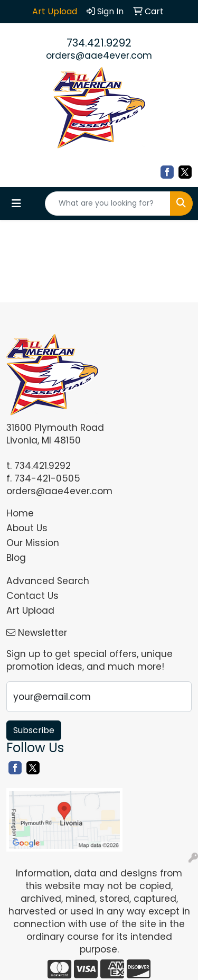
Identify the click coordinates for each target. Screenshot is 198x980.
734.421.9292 (99, 43)
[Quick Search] (108, 204)
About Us (27, 528)
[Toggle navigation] (16, 204)
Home (20, 513)
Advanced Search (48, 581)
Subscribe (34, 730)
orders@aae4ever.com (99, 56)
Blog (16, 558)
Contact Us (32, 596)
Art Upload (30, 611)
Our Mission (33, 543)
